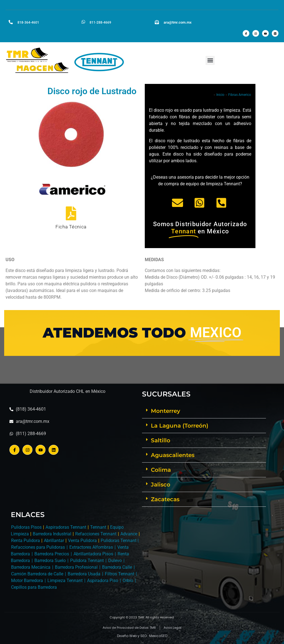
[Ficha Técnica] (71, 213)
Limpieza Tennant (65, 581)
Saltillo (161, 440)
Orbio (128, 581)
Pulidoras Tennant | (120, 541)
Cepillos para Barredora (34, 587)
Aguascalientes (173, 455)
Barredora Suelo (50, 561)
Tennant (98, 527)
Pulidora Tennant (87, 561)
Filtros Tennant (120, 574)
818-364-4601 (28, 23)
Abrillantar (54, 541)
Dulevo (115, 561)
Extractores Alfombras (91, 547)
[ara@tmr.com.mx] (157, 22)
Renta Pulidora (26, 541)
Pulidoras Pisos (26, 527)
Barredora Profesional (76, 567)
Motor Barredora (27, 581)
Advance (129, 534)
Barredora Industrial (52, 534)
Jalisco (161, 485)
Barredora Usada (84, 574)
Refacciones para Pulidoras (38, 547)
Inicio (220, 95)
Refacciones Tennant (96, 534)
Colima (161, 470)
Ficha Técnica (71, 227)
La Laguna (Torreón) (180, 426)
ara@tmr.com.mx (178, 22)
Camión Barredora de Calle (37, 574)
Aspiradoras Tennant (66, 527)
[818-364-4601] (11, 22)
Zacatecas (165, 499)
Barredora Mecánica (31, 567)
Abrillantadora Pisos (93, 554)
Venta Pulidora (82, 541)
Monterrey (166, 411)
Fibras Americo (240, 95)
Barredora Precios (52, 554)
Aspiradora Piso (103, 581)
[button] (210, 60)
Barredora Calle (117, 567)
